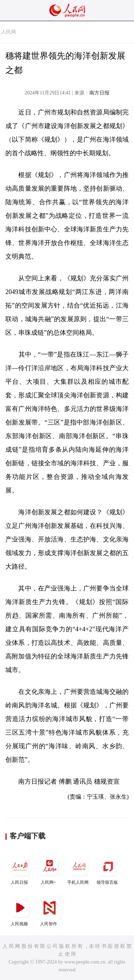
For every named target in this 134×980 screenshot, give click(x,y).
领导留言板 (108, 869)
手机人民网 (79, 869)
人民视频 (20, 911)
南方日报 (99, 93)
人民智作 (49, 911)
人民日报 (20, 869)
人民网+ (49, 869)
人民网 (9, 32)
